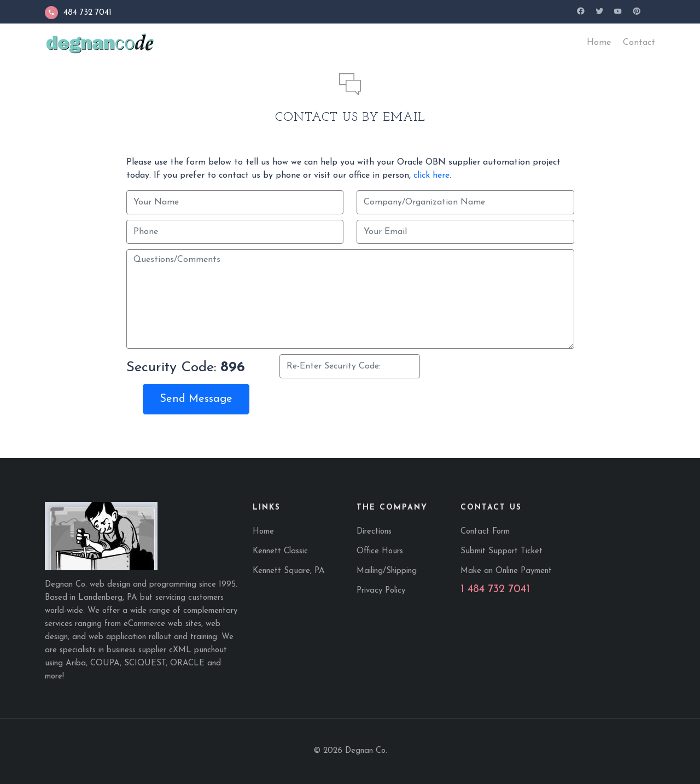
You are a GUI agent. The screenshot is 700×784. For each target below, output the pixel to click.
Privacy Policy (381, 591)
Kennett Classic (280, 551)
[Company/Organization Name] (465, 202)
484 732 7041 (78, 13)
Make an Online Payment (506, 571)
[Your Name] (235, 202)
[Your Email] (465, 232)
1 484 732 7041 (495, 589)
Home (263, 532)
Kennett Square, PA (289, 571)
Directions (374, 532)
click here (431, 175)
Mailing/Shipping (387, 571)
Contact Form (485, 532)
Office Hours (380, 551)
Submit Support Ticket (501, 551)
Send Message (196, 399)
